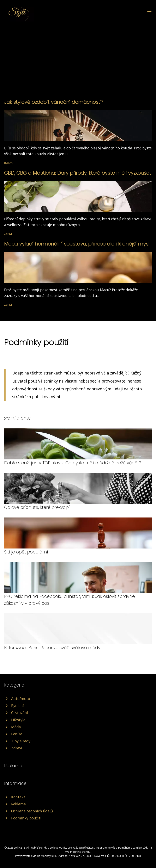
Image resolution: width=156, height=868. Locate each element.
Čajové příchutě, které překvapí (37, 507)
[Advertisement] (78, 52)
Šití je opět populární (26, 552)
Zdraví (8, 234)
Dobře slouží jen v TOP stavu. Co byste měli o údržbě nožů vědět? (73, 463)
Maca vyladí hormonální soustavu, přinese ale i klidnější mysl (77, 244)
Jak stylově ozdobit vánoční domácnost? (53, 102)
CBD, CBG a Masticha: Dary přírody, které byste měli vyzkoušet (78, 173)
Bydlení (9, 163)
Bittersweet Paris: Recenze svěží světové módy (52, 648)
